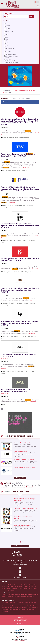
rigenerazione (32, 240)
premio (11, 240)
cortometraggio (25, 272)
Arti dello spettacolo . (6, 594)
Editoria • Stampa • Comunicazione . (26, 596)
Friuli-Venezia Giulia (10, 31)
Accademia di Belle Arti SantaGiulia (24, 459)
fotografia (34, 336)
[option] (20, 519)
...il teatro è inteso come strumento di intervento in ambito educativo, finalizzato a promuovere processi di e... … (19, 366)
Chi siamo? (20, 618)
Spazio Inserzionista (38, 6)
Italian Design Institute (21, 451)
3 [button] (23, 542)
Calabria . (13, 583)
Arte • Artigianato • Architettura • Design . (20, 594)
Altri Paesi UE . (26, 588)
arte (20, 336)
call (3, 171)
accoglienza (29, 206)
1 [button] (18, 542)
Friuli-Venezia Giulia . (32, 583)
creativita (32, 303)
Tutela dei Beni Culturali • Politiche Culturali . (11, 609)
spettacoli (8, 171)
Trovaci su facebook (9, 102)
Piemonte (7, 41)
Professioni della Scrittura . (32, 606)
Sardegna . (32, 585)
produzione (20, 303)
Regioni (7, 20)
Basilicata (7, 25)
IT (36, 2)
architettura (17, 240)
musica (26, 303)
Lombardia (8, 36)
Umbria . (17, 587)
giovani (16, 336)
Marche (7, 38)
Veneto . (27, 587)
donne (14, 171)
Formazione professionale (20, 565)
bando (4, 371)
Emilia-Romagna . (24, 583)
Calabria (7, 27)
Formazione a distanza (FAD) (12, 62)
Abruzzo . (4, 583)
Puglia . (28, 585)
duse (18, 171)
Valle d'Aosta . (22, 587)
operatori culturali (19, 206)
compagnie (20, 371)
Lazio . (3, 585)
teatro (2, 338)
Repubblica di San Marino (11, 55)
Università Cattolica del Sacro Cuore (25, 468)
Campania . (17, 583)
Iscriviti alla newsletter (20, 577)
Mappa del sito (20, 623)
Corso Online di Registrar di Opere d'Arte (26, 533)
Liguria (7, 35)
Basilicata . (8, 583)
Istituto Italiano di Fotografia (23, 443)
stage (4, 405)
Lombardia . (11, 585)
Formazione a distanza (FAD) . (9, 590)
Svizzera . (20, 588)
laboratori (5, 303)
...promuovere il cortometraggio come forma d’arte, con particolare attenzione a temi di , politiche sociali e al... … (20, 268)
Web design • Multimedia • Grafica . (28, 609)
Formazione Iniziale (20, 563)
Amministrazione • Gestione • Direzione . (10, 602)
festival (4, 272)
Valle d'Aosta (8, 51)
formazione (12, 303)
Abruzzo (7, 24)
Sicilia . (35, 585)
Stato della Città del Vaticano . (12, 588)
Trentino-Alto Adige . (10, 587)
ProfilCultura (4, 358)
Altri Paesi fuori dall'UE (10, 61)
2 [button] (20, 542)
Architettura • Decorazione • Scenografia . (28, 602)
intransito (27, 371)
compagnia (24, 171)
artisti (33, 371)
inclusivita (10, 206)
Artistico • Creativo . (6, 604)
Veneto (7, 53)
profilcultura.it (28, 487)
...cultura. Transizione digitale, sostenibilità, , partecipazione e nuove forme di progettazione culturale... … (20, 133)
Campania (8, 28)
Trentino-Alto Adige (10, 48)
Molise (7, 39)
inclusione (4, 207)
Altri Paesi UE (8, 59)
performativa (26, 336)
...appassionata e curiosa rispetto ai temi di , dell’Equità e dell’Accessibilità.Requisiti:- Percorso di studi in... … (20, 401)
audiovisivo (16, 272)
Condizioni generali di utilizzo (20, 619)
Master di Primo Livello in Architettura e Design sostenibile (26, 500)
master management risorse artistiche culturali (15, 138)
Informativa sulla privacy (20, 621)
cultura (4, 206)
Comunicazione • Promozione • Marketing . (19, 604)
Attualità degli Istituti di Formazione (25, 91)
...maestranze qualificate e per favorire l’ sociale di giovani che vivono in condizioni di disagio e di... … (18, 299)
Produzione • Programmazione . (19, 606)
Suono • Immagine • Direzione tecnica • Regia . (28, 608)
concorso (5, 240)
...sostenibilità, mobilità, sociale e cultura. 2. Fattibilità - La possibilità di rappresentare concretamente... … (19, 332)
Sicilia (7, 45)
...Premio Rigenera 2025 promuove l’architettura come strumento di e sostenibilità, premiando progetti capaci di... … (20, 236)
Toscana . (4, 587)
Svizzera (7, 58)
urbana (3, 242)
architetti (24, 240)
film (31, 272)
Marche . (16, 585)
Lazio (6, 33)
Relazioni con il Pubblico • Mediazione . (10, 608)
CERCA (31, 17)
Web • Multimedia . (32, 594)
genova (9, 371)
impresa (8, 305)
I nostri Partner (20, 622)
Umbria (7, 50)
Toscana (7, 47)
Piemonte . (24, 585)
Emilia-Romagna (9, 30)
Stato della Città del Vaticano (12, 56)
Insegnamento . (5, 611)
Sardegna (7, 44)
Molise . (19, 585)
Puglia (7, 42)
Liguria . (7, 585)
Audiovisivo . (4, 598)
